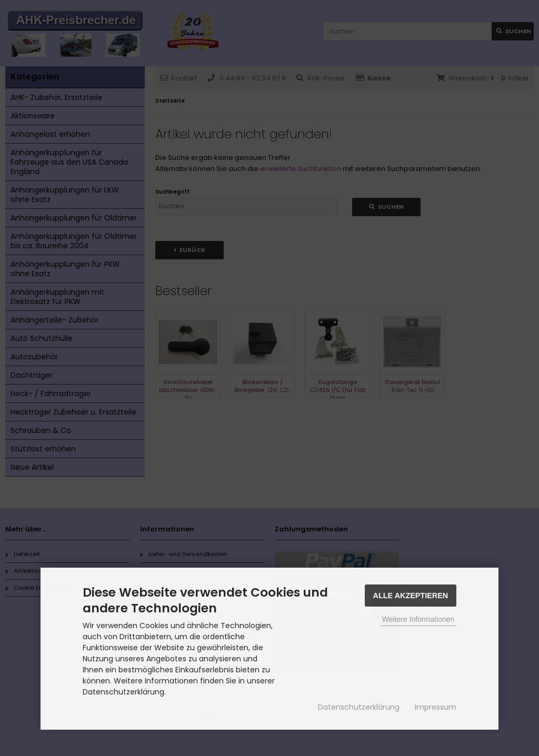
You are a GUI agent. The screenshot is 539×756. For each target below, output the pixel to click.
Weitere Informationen (418, 619)
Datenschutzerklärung (359, 707)
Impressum (436, 707)
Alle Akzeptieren (411, 596)
